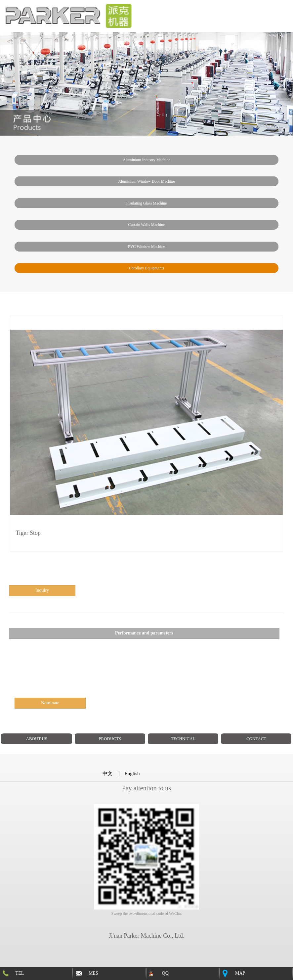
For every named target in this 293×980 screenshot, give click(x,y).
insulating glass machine (147, 203)
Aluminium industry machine (146, 160)
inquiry (42, 590)
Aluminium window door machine (146, 181)
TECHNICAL (183, 739)
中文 (107, 773)
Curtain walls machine (147, 225)
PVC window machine (146, 247)
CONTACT (256, 739)
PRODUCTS (110, 739)
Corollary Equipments (146, 268)
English (132, 773)
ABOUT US (37, 739)
